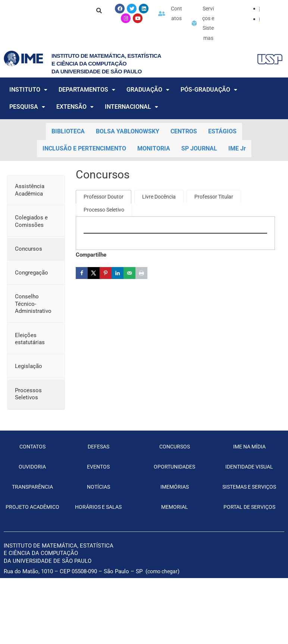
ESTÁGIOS (222, 155)
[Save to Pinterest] (106, 297)
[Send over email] (129, 297)
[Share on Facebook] (82, 297)
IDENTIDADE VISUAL (249, 490)
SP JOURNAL (199, 172)
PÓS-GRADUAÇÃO (209, 113)
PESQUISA (27, 130)
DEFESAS (98, 470)
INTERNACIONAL (132, 130)
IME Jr (237, 172)
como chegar (164, 605)
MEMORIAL (175, 530)
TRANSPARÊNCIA (32, 510)
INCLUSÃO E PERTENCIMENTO (84, 172)
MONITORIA (154, 172)
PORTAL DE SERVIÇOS (249, 540)
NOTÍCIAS (98, 510)
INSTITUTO (28, 113)
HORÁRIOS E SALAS (98, 530)
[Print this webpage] (141, 297)
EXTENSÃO (75, 130)
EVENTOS (98, 490)
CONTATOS (32, 470)
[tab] (105, 220)
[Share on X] (94, 297)
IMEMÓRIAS (174, 510)
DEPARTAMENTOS (87, 113)
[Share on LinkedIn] (118, 297)
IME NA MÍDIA (249, 470)
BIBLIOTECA (68, 155)
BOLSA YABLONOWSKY (128, 155)
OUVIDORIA (32, 490)
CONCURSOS (175, 470)
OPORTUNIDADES (174, 490)
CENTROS (184, 155)
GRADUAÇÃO (148, 113)
